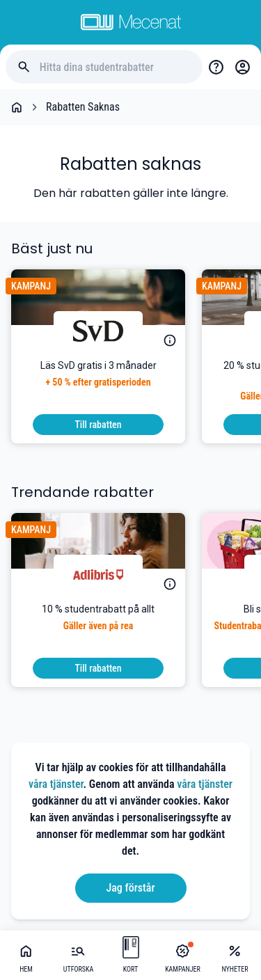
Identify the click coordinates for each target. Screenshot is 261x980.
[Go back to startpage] (17, 107)
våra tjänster (56, 784)
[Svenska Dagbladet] (98, 331)
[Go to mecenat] (131, 22)
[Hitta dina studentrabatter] (116, 67)
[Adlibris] (98, 574)
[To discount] (98, 425)
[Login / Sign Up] (242, 67)
